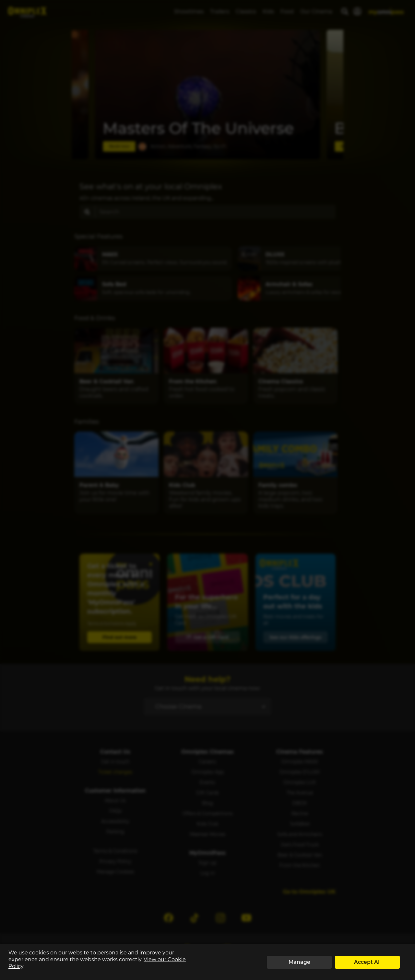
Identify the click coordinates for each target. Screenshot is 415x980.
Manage (299, 962)
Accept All (367, 962)
